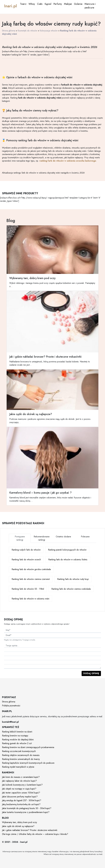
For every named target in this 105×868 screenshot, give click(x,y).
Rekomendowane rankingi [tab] (42, 538)
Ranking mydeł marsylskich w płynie (18, 767)
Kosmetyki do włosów (27, 31)
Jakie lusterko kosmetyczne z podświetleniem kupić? (26, 812)
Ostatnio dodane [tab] (63, 537)
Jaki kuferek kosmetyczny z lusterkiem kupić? (22, 785)
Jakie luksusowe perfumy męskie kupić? (20, 797)
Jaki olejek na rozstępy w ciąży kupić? (19, 789)
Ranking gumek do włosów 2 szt (17, 743)
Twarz (23, 4)
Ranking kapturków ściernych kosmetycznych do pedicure (28, 763)
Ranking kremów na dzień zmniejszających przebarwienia (28, 747)
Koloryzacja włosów (49, 31)
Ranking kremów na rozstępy (15, 736)
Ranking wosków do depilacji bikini (18, 740)
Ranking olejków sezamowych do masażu (21, 755)
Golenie (78, 4)
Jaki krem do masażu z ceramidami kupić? (21, 777)
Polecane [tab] (85, 537)
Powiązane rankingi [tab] (20, 538)
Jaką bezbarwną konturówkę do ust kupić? (21, 804)
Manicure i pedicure (90, 6)
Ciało (40, 4)
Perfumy (58, 4)
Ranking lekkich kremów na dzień (17, 732)
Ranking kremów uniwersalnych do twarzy (21, 759)
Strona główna (9, 31)
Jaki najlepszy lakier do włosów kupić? (19, 781)
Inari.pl (10, 6)
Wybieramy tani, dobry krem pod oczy (19, 822)
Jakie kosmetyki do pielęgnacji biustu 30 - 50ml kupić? (27, 808)
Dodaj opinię (91, 673)
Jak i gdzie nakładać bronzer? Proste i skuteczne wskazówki (30, 830)
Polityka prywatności (11, 706)
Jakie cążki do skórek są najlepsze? (18, 826)
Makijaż (68, 4)
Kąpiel (48, 4)
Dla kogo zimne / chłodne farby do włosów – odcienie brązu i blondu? (35, 834)
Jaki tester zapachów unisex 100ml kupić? (21, 793)
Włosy (32, 4)
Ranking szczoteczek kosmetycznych (19, 751)
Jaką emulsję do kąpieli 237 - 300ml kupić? (22, 800)
